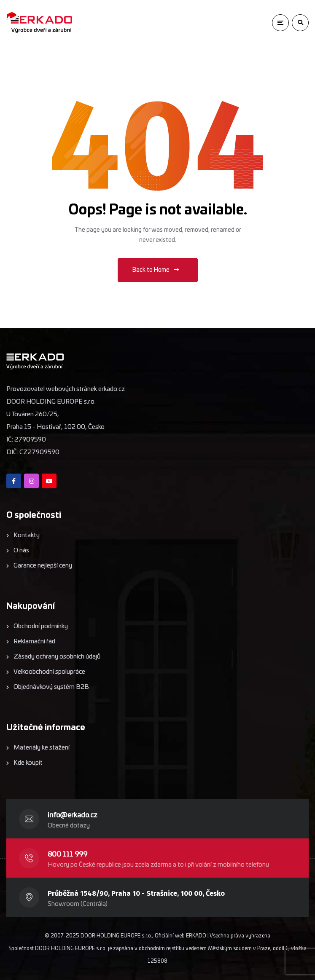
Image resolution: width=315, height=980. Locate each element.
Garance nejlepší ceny (43, 566)
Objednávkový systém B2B (51, 687)
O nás (21, 550)
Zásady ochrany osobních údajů (57, 657)
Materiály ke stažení (42, 748)
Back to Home (156, 270)
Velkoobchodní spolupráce (49, 672)
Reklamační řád (34, 641)
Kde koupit (28, 763)
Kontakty (27, 535)
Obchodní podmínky (41, 626)
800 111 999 (67, 854)
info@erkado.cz (73, 815)
